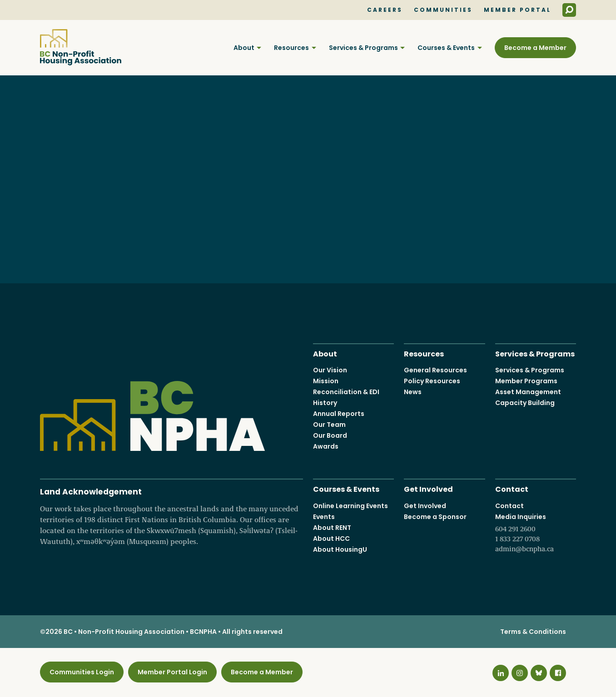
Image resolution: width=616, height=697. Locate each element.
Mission (326, 381)
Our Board (330, 435)
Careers (385, 10)
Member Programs (526, 381)
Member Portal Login (172, 672)
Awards (326, 446)
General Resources (435, 370)
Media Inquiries (536, 533)
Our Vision (330, 370)
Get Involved (428, 488)
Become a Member (535, 48)
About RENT (332, 528)
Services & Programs (363, 48)
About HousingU (340, 549)
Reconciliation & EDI (346, 392)
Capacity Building (525, 403)
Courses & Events (446, 48)
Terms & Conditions (533, 632)
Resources (291, 48)
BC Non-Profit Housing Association (81, 47)
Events (324, 517)
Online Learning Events (350, 506)
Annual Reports (339, 414)
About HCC (331, 539)
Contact (512, 488)
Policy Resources (432, 381)
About (244, 48)
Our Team (329, 425)
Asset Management (528, 392)
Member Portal (517, 10)
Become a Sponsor (435, 517)
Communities (443, 10)
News (413, 392)
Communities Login (82, 672)
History (325, 403)
